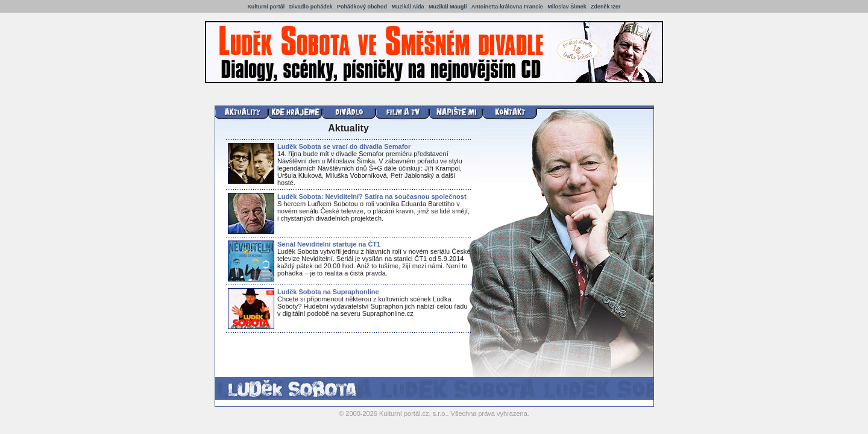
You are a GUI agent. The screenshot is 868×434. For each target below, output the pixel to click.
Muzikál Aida (407, 7)
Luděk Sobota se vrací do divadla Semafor (344, 146)
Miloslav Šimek (567, 7)
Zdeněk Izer (606, 7)
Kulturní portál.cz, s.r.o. (413, 414)
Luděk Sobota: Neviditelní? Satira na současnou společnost (372, 197)
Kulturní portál (266, 7)
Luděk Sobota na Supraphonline (328, 292)
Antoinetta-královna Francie (508, 7)
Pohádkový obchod (362, 7)
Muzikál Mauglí (448, 7)
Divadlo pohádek (311, 7)
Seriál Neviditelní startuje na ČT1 (329, 244)
